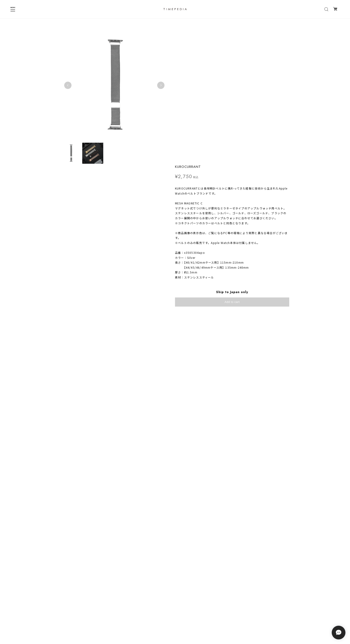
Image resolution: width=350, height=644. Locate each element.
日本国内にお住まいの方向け (232, 184)
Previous (68, 83)
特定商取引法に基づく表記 (175, 613)
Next (156, 83)
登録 (203, 590)
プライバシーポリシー (175, 607)
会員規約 (175, 619)
